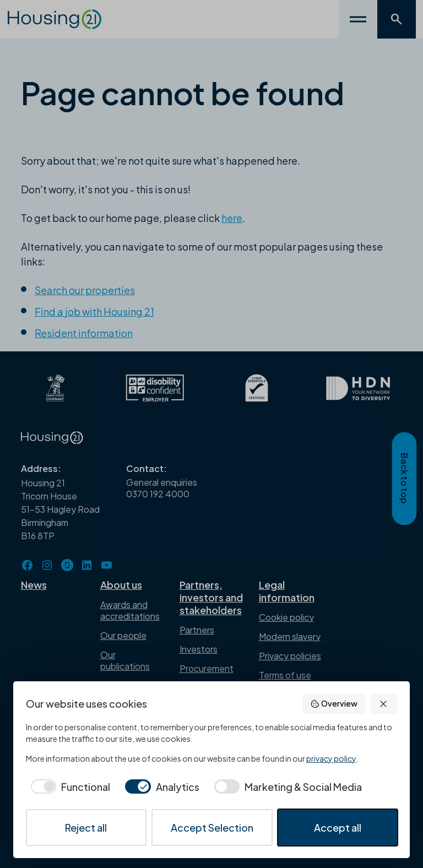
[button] (384, 704)
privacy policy (331, 758)
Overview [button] (334, 704)
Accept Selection (212, 828)
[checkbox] (68, 787)
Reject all (86, 828)
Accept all (338, 828)
